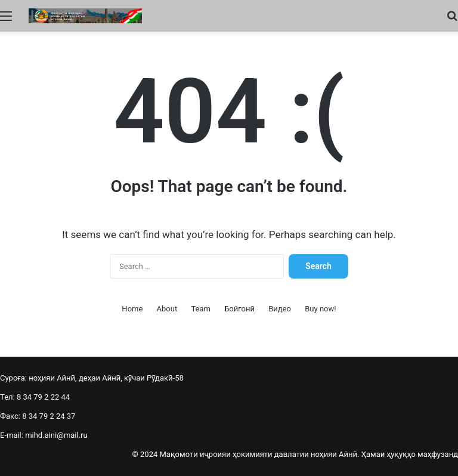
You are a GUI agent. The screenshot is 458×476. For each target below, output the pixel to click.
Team (201, 309)
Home (132, 309)
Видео (280, 309)
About (167, 309)
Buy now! (320, 309)
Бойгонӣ (239, 309)
